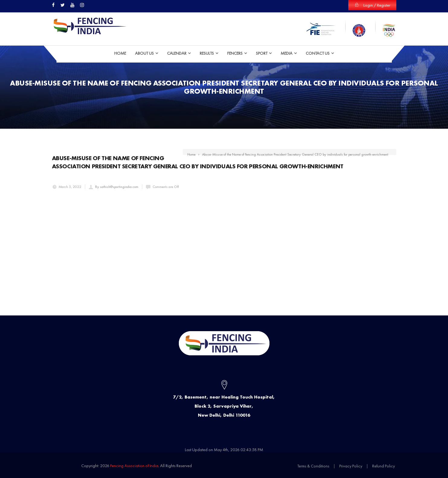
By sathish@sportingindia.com (117, 186)
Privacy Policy (351, 466)
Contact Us (318, 53)
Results (207, 53)
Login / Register (372, 5)
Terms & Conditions (313, 466)
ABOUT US (144, 53)
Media (287, 53)
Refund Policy (384, 466)
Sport (262, 53)
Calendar (177, 53)
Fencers (235, 53)
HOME (120, 53)
